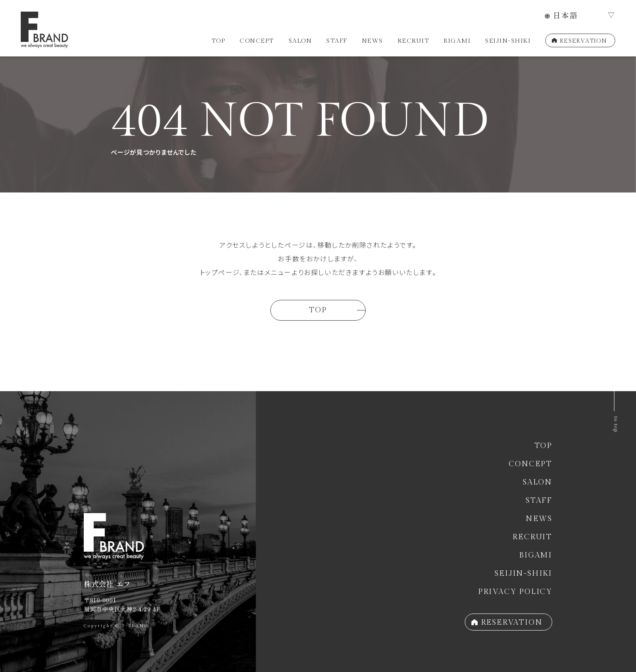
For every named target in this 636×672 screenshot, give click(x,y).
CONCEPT (257, 41)
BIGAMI (457, 41)
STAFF (337, 41)
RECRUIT (414, 41)
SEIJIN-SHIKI (508, 41)
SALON (300, 41)
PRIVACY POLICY (515, 592)
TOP (218, 41)
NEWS (373, 41)
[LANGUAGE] (580, 16)
